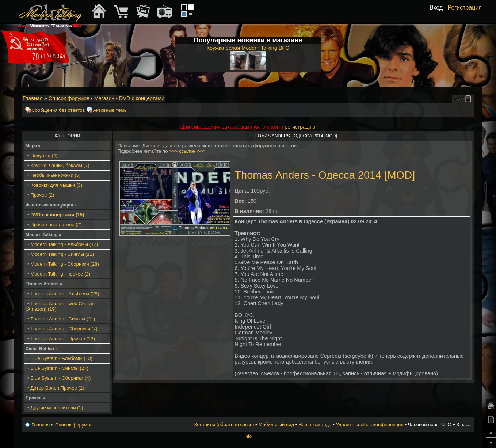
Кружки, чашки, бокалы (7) (60, 165)
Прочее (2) (42, 195)
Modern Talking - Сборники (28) (65, 264)
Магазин (104, 98)
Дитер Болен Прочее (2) (57, 388)
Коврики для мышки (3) (56, 185)
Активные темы (110, 110)
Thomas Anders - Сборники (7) (64, 329)
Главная (33, 98)
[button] (439, 16)
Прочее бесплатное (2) (56, 225)
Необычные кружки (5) (55, 175)
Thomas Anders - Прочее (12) (63, 339)
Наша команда (315, 424)
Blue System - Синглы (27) (59, 368)
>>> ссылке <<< (187, 151)
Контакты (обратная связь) (224, 424)
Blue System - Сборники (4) (60, 378)
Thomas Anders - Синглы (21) (63, 319)
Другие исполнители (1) (57, 408)
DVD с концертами (142, 98)
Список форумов (69, 98)
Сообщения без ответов (58, 110)
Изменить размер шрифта (459, 99)
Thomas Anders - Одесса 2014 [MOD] (325, 175)
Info (248, 436)
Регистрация (465, 7)
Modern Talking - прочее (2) (60, 274)
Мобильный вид (469, 99)
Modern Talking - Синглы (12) (62, 254)
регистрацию (300, 127)
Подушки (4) (44, 155)
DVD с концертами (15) (57, 215)
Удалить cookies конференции (369, 424)
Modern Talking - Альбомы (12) (64, 244)
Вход (436, 7)
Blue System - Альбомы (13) (61, 358)
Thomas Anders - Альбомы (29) (65, 294)
